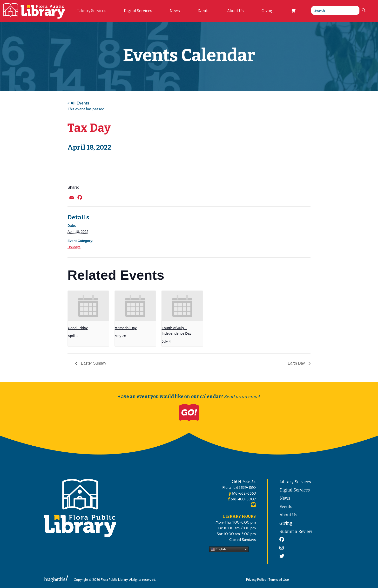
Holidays (74, 247)
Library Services (92, 11)
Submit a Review (296, 532)
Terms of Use (279, 580)
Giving (268, 11)
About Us (235, 11)
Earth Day (297, 363)
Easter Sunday (93, 363)
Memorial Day (126, 328)
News (175, 11)
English (218, 549)
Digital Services (138, 11)
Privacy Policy (256, 580)
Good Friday (78, 328)
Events (204, 11)
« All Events (78, 103)
